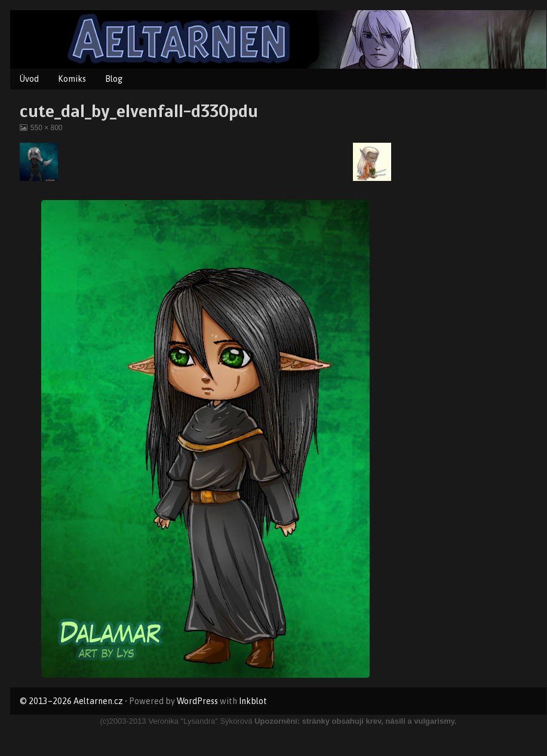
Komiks (72, 79)
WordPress (197, 701)
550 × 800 (46, 128)
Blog (114, 79)
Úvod (29, 79)
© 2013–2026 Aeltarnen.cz (71, 701)
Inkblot (253, 701)
